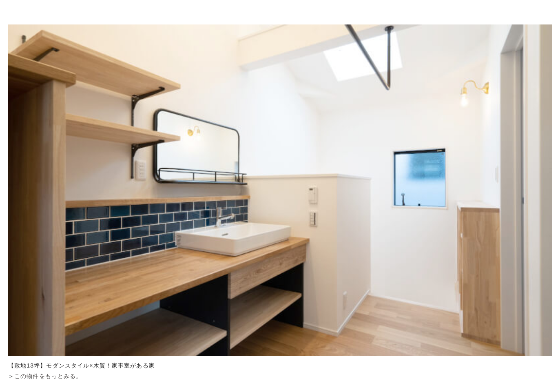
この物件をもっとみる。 (48, 376)
